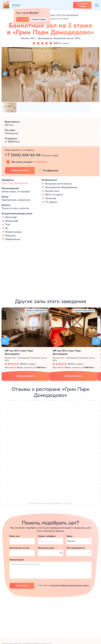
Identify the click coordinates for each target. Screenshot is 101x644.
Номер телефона (47, 536)
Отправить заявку (82, 5)
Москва (16, 5)
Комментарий (17, 560)
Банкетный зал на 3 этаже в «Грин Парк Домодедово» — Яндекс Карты (50, 503)
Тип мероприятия (76, 548)
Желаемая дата (46, 548)
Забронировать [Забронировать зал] (20, 170)
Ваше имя (15, 536)
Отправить (22, 586)
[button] (5, 74)
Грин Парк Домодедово (15, 183)
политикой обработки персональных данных (69, 585)
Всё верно (23, 19)
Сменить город (39, 19)
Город (69, 536)
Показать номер (50, 155)
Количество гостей (19, 548)
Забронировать (26, 376)
